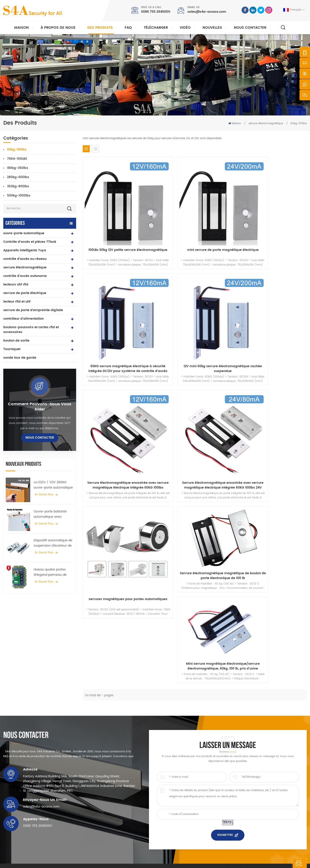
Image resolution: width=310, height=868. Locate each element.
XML (101, 861)
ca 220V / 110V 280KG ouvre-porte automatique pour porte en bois (53, 485)
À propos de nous (58, 28)
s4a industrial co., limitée (28, 771)
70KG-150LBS (17, 159)
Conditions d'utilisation (181, 834)
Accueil (170, 778)
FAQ (128, 28)
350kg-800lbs (18, 186)
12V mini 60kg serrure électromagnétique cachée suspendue (280, 215)
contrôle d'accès (105, 792)
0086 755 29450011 (156, 12)
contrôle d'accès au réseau (25, 259)
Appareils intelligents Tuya (25, 250)
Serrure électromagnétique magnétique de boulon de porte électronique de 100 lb (280, 279)
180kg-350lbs (18, 168)
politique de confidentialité (126, 861)
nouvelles (212, 28)
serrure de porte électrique (25, 293)
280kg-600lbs (18, 177)
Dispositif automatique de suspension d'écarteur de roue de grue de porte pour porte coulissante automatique (53, 543)
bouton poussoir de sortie (111, 778)
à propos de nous (177, 785)
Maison (22, 28)
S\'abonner (234, 809)
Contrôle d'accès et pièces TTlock (30, 242)
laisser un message (283, 863)
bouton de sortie (16, 341)
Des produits (100, 28)
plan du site (173, 827)
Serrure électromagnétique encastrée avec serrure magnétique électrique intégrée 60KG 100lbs (109, 293)
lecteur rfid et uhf (17, 302)
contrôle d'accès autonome (25, 276)
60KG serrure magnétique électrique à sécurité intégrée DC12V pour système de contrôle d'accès (223, 215)
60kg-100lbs (299, 123)
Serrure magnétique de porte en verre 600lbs (124, 806)
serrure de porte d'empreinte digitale (33, 310)
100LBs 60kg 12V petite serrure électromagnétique (109, 215)
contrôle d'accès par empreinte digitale (120, 813)
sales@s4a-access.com (207, 12)
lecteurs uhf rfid (16, 284)
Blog (168, 820)
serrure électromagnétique (266, 123)
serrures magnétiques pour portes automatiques (223, 293)
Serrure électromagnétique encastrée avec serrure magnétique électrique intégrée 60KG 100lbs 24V (166, 293)
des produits (174, 792)
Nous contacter (250, 28)
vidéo (185, 28)
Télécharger (156, 28)
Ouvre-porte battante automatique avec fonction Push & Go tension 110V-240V (50, 514)
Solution (171, 806)
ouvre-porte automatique (24, 233)
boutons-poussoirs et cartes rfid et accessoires (31, 330)
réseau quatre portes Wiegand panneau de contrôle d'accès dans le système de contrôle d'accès (52, 572)
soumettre (225, 726)
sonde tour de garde (20, 358)
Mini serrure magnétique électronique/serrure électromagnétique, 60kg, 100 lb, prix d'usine (280, 343)
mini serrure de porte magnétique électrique (166, 215)
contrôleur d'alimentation (23, 319)
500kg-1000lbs (19, 196)
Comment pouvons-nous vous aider (40, 407)
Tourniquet (12, 349)
